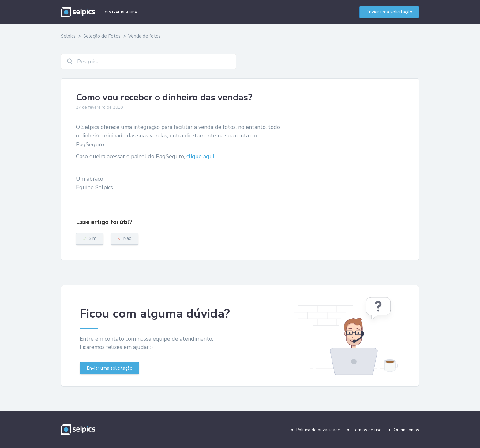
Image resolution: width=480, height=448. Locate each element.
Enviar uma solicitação (389, 12)
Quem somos (406, 430)
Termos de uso (367, 430)
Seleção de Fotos (102, 36)
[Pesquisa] (148, 62)
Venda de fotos (144, 36)
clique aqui (200, 156)
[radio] (90, 239)
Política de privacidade (318, 430)
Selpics (68, 36)
